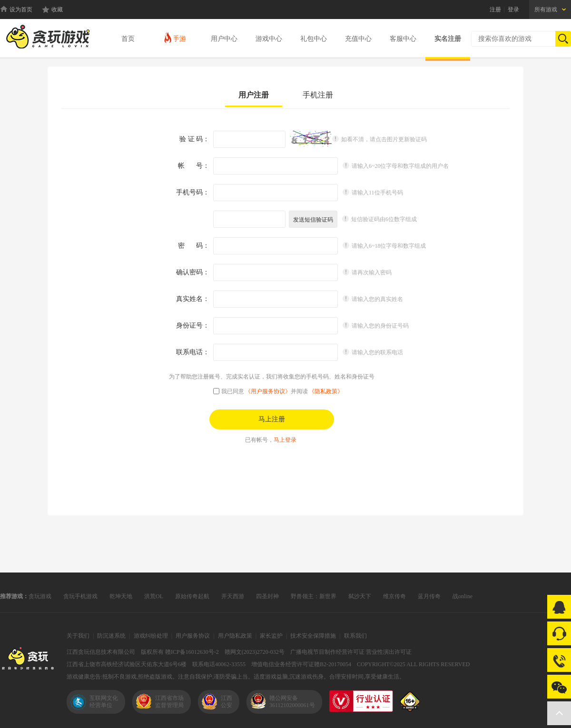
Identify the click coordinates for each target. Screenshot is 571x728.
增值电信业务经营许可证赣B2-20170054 (301, 664)
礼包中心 (314, 39)
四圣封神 (267, 596)
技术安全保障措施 (313, 636)
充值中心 (358, 39)
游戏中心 (269, 39)
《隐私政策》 (326, 391)
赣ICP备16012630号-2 (192, 652)
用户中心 (224, 39)
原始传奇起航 (192, 596)
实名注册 (448, 39)
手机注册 (318, 95)
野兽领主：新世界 (314, 596)
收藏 (57, 10)
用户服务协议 (193, 636)
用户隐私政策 (235, 636)
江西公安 (226, 702)
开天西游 (233, 596)
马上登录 (285, 440)
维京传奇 (394, 596)
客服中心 (403, 39)
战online (463, 596)
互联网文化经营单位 (104, 702)
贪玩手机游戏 (80, 596)
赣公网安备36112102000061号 (292, 702)
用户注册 (254, 95)
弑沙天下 (360, 596)
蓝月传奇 (429, 596)
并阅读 (317, 391)
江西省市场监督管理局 (169, 702)
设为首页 (21, 10)
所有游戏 (546, 10)
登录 (513, 10)
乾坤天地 (121, 596)
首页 (128, 39)
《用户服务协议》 (268, 391)
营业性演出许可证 (389, 652)
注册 (495, 10)
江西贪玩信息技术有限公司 (101, 652)
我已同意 (233, 391)
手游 (174, 37)
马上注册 (272, 419)
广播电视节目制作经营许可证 (327, 652)
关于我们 (78, 636)
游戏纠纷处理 (151, 636)
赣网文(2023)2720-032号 (255, 652)
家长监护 (271, 636)
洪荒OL (154, 596)
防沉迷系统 (111, 636)
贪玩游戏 (40, 596)
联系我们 (355, 636)
